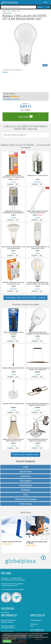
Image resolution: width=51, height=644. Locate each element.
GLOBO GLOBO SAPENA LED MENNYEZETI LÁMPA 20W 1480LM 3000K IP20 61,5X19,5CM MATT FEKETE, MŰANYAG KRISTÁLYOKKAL (38, 405)
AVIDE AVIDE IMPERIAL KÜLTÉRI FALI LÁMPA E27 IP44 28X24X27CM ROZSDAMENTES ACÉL (38, 440)
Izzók (19, 11)
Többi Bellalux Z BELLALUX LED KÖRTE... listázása (25, 298)
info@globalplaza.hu (36, 620)
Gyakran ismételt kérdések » (9, 620)
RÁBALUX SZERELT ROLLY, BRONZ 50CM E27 (13, 369)
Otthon (9, 11)
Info (17, 184)
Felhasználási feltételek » (8, 628)
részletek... (5, 72)
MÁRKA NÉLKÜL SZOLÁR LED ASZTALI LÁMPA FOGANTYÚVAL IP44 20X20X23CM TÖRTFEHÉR (13, 440)
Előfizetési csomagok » (7, 622)
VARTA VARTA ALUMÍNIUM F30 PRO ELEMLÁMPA (13, 333)
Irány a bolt (26, 117)
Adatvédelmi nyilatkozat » (8, 626)
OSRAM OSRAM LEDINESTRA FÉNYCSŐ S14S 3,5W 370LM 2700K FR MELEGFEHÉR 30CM (38, 212)
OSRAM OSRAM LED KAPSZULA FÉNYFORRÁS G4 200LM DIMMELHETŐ (13, 212)
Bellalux (10, 13)
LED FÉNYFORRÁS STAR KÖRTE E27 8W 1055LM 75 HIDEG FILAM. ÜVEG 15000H (38, 283)
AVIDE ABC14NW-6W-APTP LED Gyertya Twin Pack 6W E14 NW (13, 283)
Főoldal (4, 11)
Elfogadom (7, 641)
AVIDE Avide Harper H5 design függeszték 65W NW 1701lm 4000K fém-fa (38, 369)
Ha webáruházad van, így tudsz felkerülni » (13, 589)
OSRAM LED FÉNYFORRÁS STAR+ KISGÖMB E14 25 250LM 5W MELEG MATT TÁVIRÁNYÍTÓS (38, 333)
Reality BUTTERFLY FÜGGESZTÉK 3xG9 (13, 404)
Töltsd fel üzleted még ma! (10, 586)
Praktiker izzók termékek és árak (25, 455)
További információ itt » (24, 639)
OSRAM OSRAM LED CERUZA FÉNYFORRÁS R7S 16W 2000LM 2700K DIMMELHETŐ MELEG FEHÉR (13, 176)
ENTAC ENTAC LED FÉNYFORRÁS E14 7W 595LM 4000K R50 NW (13, 248)
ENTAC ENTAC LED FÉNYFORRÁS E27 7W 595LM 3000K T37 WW (38, 248)
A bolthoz (10, 184)
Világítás (14, 11)
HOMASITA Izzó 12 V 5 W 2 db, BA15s (38, 176)
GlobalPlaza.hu (5, 612)
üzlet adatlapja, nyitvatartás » (12, 99)
